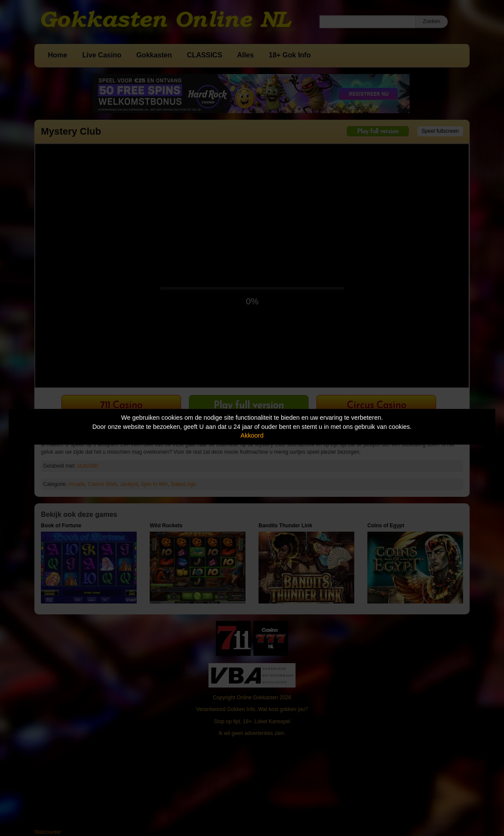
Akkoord (252, 435)
